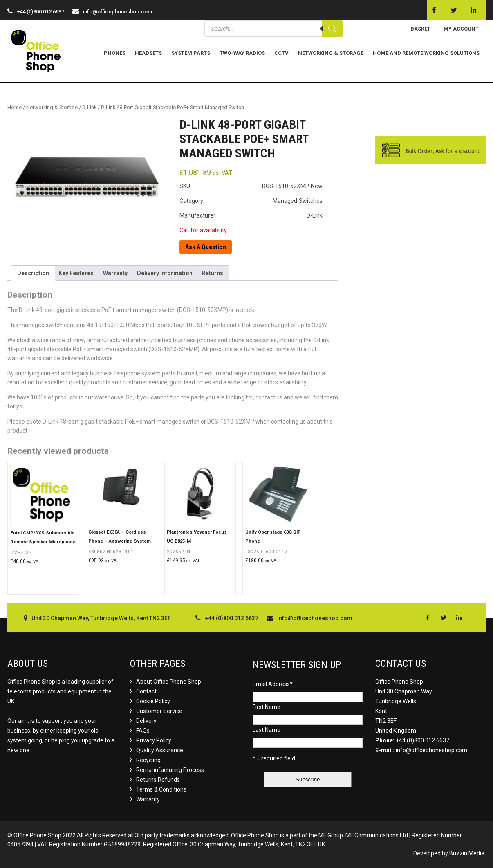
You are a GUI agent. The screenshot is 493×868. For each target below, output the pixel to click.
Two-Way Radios (242, 53)
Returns (213, 273)
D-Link (89, 107)
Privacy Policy (154, 740)
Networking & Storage (331, 53)
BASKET (420, 29)
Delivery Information (165, 273)
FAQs (143, 731)
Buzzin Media (467, 853)
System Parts (191, 53)
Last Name (267, 730)
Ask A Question (206, 247)
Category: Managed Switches (251, 201)
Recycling (148, 760)
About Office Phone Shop (169, 682)
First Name (267, 707)
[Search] (332, 29)
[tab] (33, 273)
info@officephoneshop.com (118, 12)
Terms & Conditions (161, 789)
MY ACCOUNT (461, 29)
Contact (146, 691)
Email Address (273, 684)
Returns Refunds (158, 780)
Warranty (115, 273)
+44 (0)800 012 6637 (422, 740)
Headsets (148, 53)
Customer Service (159, 711)
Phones (115, 53)
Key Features (76, 273)
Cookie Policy (153, 701)
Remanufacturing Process (170, 770)
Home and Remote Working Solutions (426, 53)
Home (15, 107)
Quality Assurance (160, 750)
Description (33, 273)
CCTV (281, 53)
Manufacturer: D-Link (251, 215)
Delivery (146, 721)
